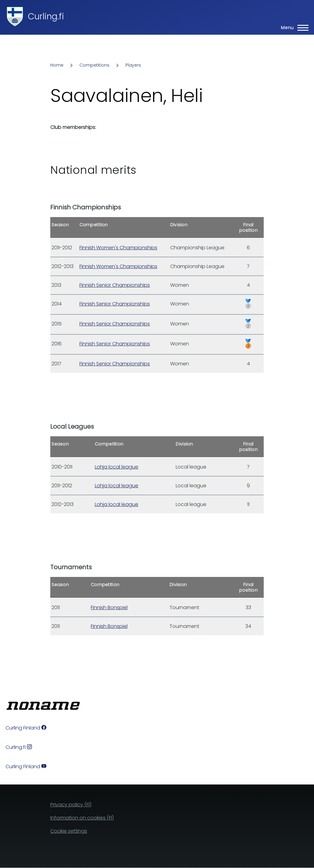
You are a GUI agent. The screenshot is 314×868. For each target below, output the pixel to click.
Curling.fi (46, 16)
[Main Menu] (293, 28)
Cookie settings (69, 831)
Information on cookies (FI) (82, 818)
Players (133, 65)
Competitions (94, 65)
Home (57, 65)
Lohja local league (117, 467)
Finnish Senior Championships (115, 285)
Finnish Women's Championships (118, 248)
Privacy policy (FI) (71, 805)
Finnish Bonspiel (109, 607)
